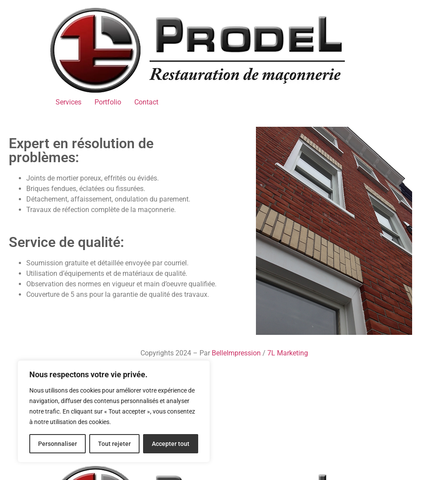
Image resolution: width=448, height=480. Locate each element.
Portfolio (108, 102)
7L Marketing (288, 353)
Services (68, 102)
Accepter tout (171, 444)
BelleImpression (236, 353)
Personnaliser (58, 444)
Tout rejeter (114, 444)
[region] (114, 411)
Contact (146, 102)
